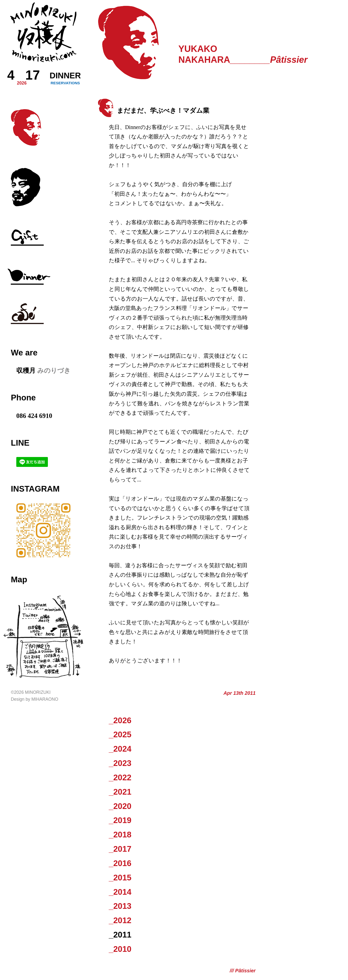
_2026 (120, 720)
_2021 (120, 792)
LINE (20, 443)
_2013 (120, 906)
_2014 (120, 892)
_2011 (120, 935)
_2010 (120, 949)
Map (19, 579)
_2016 (120, 863)
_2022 (120, 777)
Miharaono (45, 699)
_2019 (120, 820)
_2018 (120, 835)
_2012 (120, 920)
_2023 (120, 763)
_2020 (120, 806)
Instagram (35, 489)
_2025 (120, 734)
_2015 (120, 878)
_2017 (120, 849)
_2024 (120, 749)
